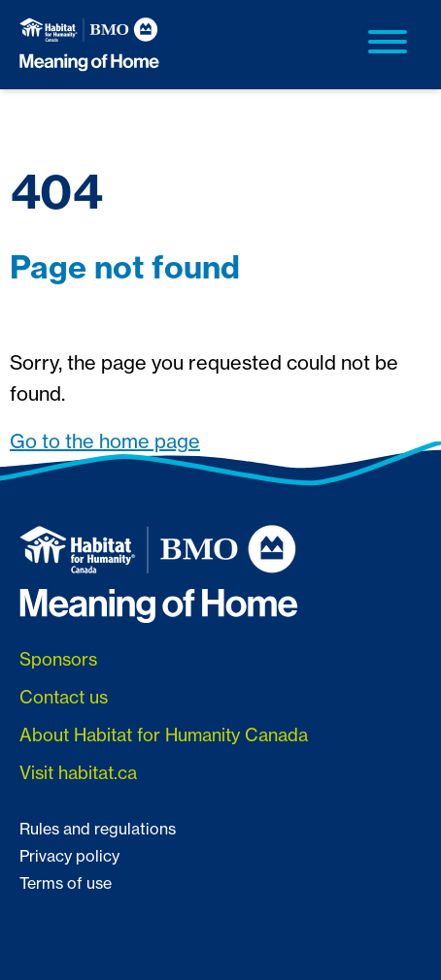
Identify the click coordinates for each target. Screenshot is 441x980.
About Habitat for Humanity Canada (164, 735)
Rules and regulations (98, 829)
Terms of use (66, 883)
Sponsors (58, 659)
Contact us (64, 697)
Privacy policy (69, 856)
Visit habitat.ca (78, 773)
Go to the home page (105, 441)
